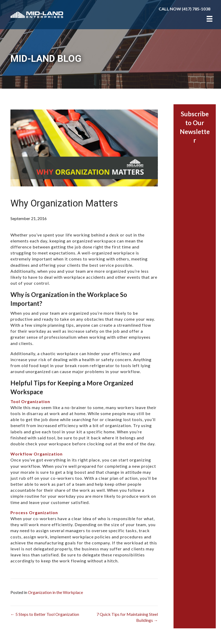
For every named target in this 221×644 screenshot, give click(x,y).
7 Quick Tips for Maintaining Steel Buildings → (127, 617)
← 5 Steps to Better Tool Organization (45, 614)
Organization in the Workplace (55, 592)
